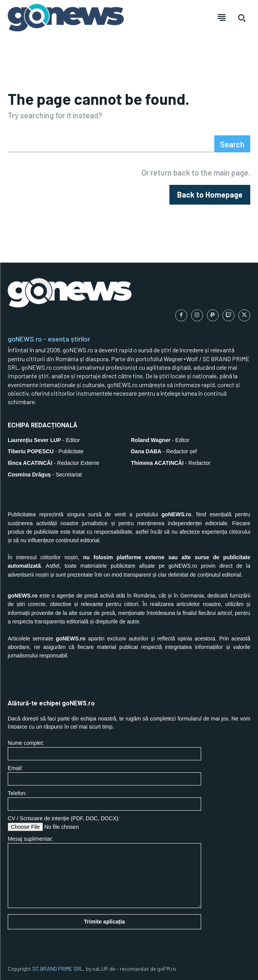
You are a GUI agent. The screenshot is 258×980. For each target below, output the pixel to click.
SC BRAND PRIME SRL (58, 969)
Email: (104, 775)
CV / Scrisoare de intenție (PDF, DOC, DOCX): (104, 823)
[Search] (232, 144)
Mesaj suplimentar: (104, 872)
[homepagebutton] (210, 195)
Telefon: (104, 800)
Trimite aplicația (104, 922)
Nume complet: (104, 750)
